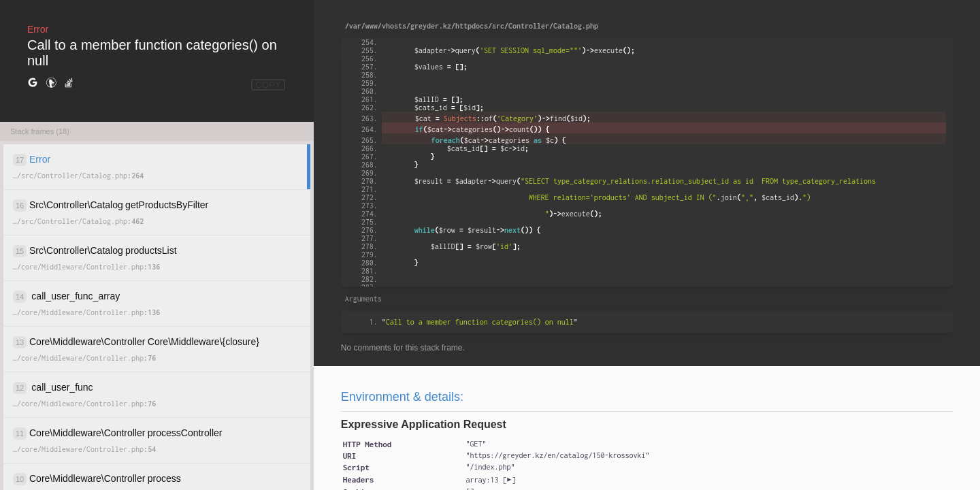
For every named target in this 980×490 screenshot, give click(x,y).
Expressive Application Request (424, 424)
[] (490, 480)
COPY (268, 85)
